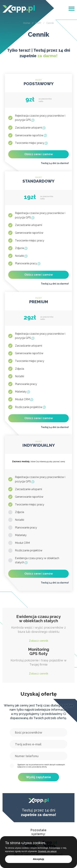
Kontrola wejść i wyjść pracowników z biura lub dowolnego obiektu (38, 629)
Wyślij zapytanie (38, 777)
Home (27, 23)
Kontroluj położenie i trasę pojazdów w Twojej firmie (38, 662)
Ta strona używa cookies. (26, 843)
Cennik (50, 23)
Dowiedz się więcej (47, 851)
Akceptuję (39, 859)
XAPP (38, 23)
